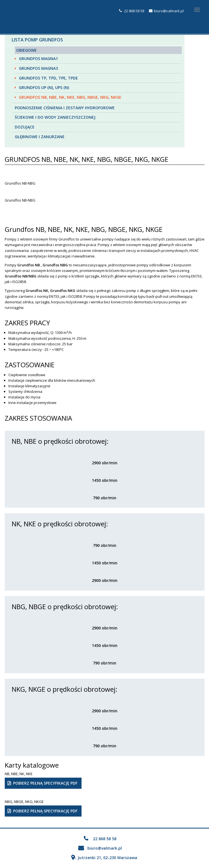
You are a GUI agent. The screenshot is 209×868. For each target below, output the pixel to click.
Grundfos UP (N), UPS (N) (44, 87)
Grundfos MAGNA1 (38, 59)
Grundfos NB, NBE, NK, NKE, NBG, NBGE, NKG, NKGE (70, 97)
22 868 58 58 (134, 11)
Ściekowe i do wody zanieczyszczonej (55, 117)
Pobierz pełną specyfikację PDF (45, 783)
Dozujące (25, 127)
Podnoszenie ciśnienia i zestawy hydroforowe (65, 108)
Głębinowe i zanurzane (40, 137)
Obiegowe (26, 50)
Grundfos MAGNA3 (38, 68)
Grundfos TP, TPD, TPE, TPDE (48, 78)
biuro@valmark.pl (169, 11)
